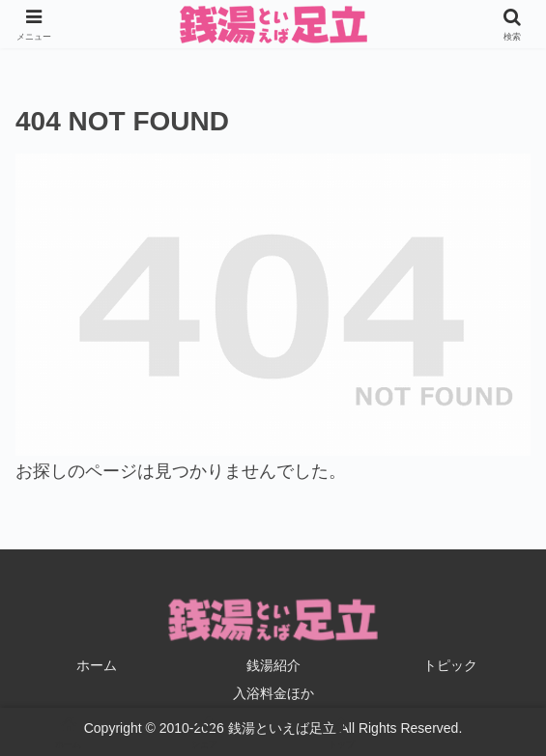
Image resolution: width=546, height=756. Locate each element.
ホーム (97, 665)
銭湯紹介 (273, 665)
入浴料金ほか (273, 693)
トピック (450, 665)
